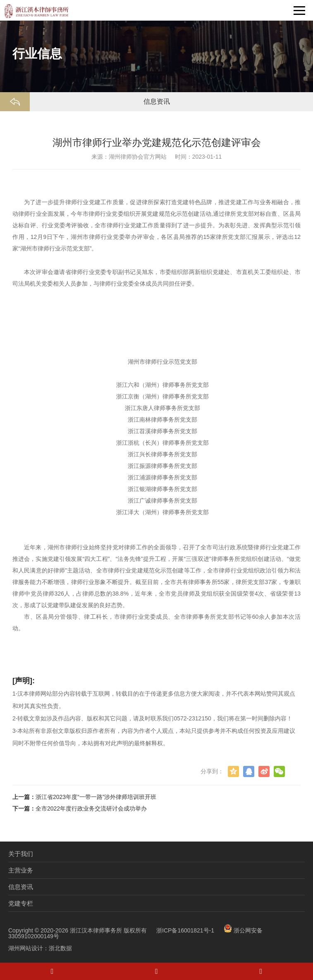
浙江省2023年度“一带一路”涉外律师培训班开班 (96, 797)
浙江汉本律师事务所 (96, 930)
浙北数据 (60, 948)
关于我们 (21, 854)
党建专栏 (21, 903)
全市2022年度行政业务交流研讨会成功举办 (91, 808)
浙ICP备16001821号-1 (185, 930)
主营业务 (21, 870)
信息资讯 (21, 887)
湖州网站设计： (29, 948)
